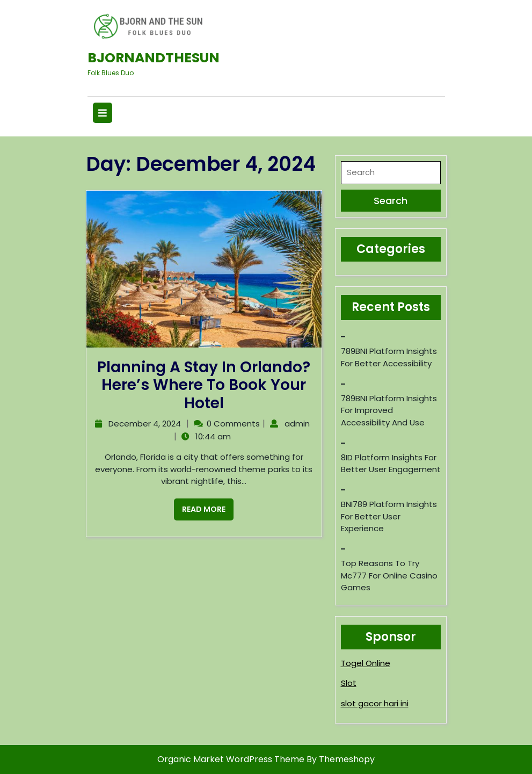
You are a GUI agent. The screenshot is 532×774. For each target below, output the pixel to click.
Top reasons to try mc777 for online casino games (389, 575)
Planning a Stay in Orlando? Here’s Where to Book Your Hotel (204, 385)
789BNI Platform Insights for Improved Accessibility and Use (389, 410)
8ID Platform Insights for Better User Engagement (391, 464)
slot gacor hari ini (375, 703)
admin (296, 424)
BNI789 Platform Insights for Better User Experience (389, 516)
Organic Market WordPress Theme (232, 759)
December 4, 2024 (143, 424)
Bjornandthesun (154, 58)
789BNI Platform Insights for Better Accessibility (389, 357)
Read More (200, 507)
